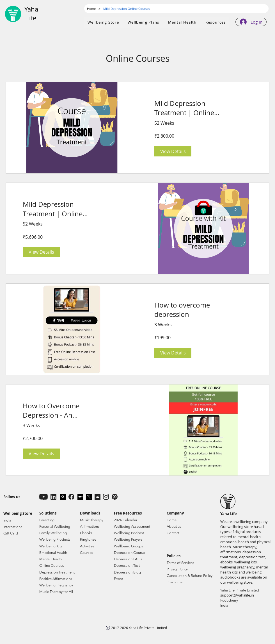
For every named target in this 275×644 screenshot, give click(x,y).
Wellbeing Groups (129, 546)
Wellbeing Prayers (128, 539)
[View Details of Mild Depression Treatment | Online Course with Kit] (41, 252)
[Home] (91, 9)
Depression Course (129, 553)
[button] (144, 22)
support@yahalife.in (237, 595)
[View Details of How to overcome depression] (173, 353)
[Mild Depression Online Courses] (127, 9)
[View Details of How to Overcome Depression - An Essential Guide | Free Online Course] (41, 454)
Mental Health (51, 559)
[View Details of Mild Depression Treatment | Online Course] (173, 151)
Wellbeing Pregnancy (56, 585)
